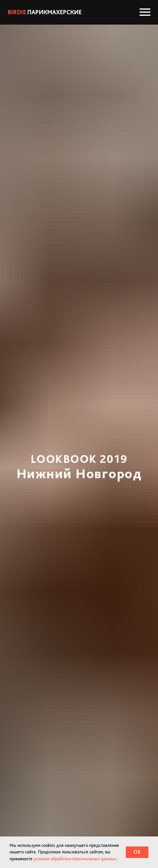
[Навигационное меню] (145, 12)
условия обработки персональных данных (75, 859)
